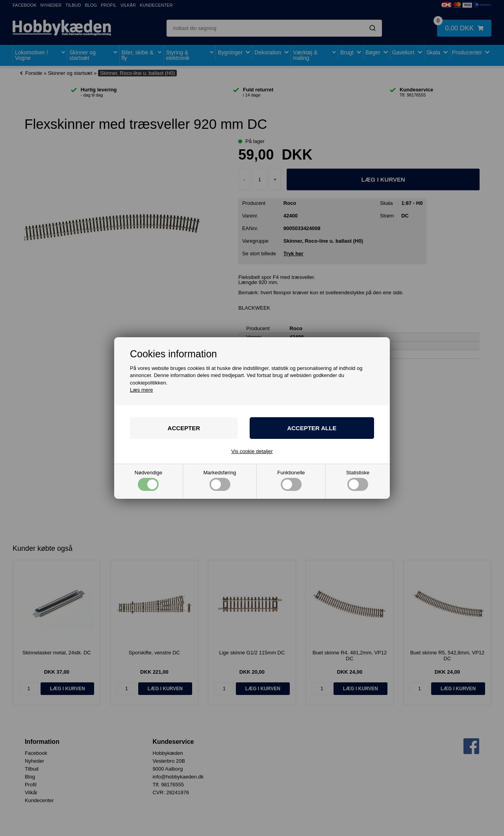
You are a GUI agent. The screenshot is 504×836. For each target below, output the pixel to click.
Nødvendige (148, 480)
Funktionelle (291, 480)
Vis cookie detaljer (252, 451)
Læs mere (142, 390)
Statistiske (358, 480)
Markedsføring (220, 480)
